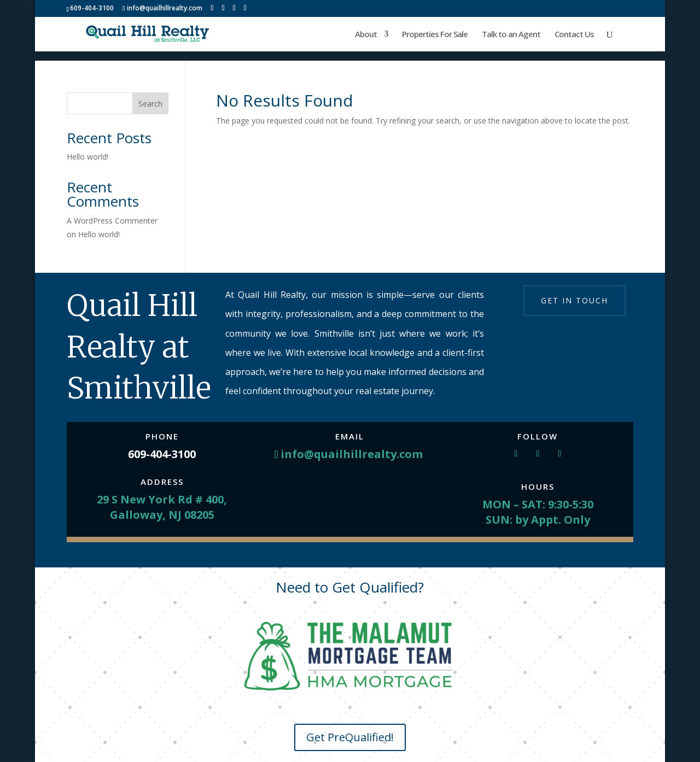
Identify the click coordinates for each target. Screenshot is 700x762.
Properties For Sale (435, 35)
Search (150, 104)
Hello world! (87, 157)
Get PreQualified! (350, 737)
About (366, 35)
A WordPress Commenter (112, 221)
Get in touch (574, 300)
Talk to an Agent (511, 35)
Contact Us (574, 35)
